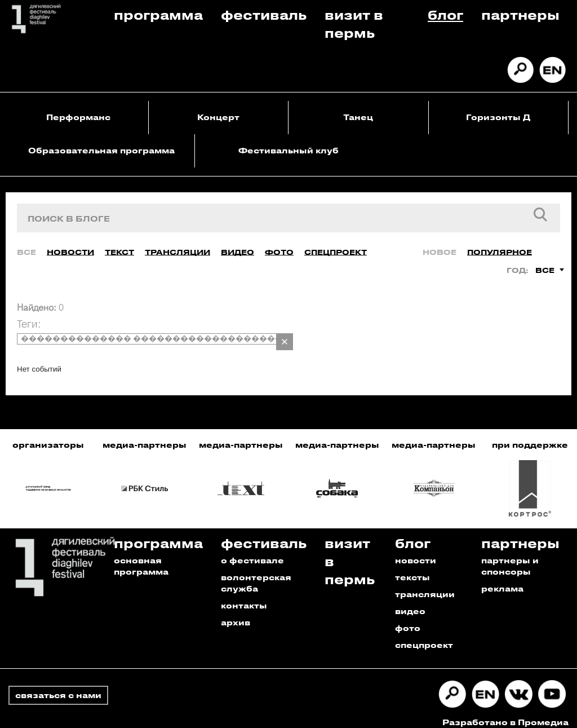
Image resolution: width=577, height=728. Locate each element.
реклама (502, 579)
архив (236, 613)
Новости (70, 243)
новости (416, 551)
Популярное (500, 243)
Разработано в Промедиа (505, 713)
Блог (445, 14)
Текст (119, 243)
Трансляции (177, 243)
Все (26, 243)
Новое (440, 243)
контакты (244, 596)
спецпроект (424, 636)
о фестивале (252, 551)
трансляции (425, 585)
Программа (158, 14)
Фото (279, 243)
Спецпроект (336, 243)
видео (410, 602)
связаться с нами (58, 686)
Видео (238, 243)
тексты (412, 568)
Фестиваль (264, 14)
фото (408, 619)
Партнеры (520, 14)
